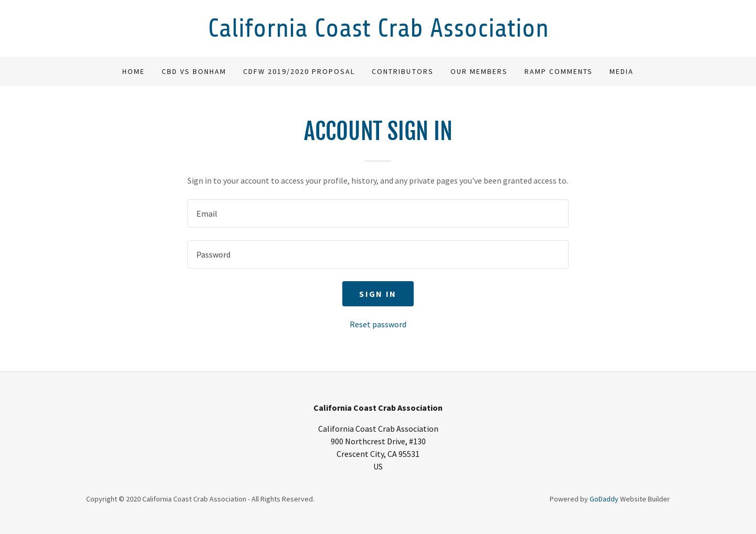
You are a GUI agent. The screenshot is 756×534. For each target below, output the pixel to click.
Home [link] (134, 71)
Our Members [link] (479, 71)
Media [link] (622, 71)
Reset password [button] (378, 324)
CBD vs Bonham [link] (194, 71)
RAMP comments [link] (559, 71)
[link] (378, 34)
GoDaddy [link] (604, 499)
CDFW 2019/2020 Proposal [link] (299, 71)
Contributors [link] (402, 71)
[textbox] (378, 213)
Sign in (378, 294)
